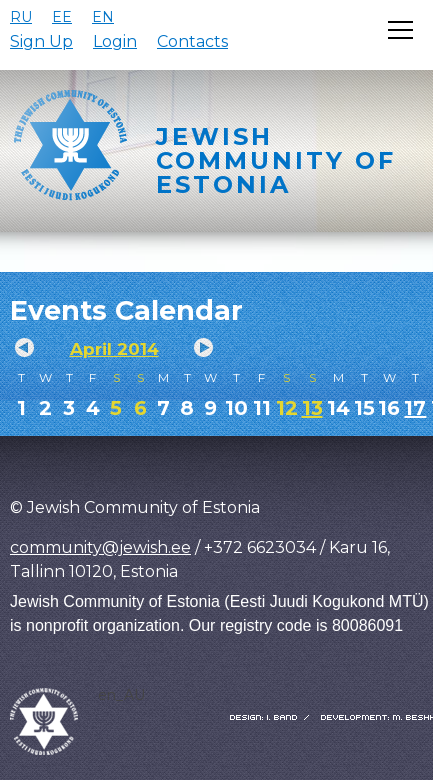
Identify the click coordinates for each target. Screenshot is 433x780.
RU (21, 17)
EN (103, 17)
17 (415, 408)
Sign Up (41, 41)
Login (115, 41)
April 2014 (114, 349)
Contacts (192, 41)
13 (312, 408)
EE (62, 17)
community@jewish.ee (100, 547)
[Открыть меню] (400, 30)
